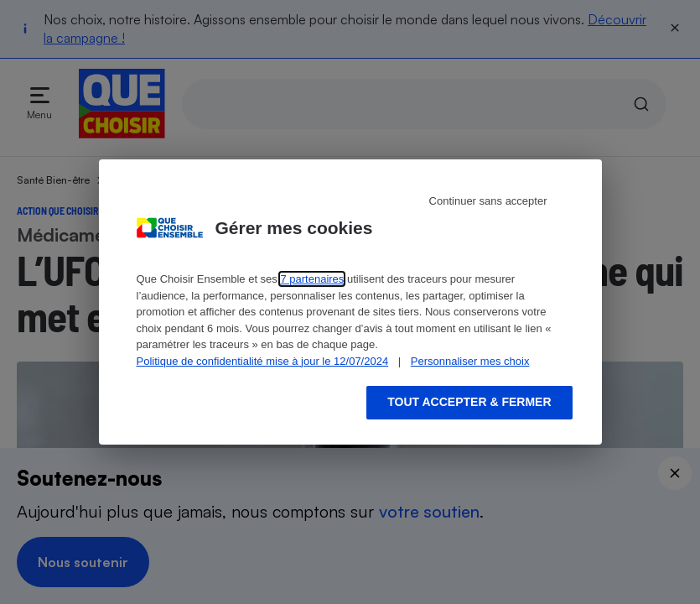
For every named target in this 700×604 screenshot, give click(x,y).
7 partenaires (312, 279)
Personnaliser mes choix (470, 361)
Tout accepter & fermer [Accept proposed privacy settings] (469, 402)
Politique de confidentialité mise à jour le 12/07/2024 (263, 361)
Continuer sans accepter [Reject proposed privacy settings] (488, 201)
